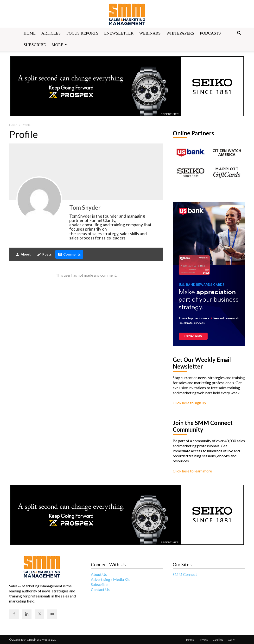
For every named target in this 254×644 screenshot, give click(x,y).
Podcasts (210, 33)
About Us (99, 574)
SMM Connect (185, 574)
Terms (190, 640)
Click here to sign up (189, 403)
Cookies (218, 640)
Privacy (203, 640)
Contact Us (100, 589)
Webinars (150, 33)
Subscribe (35, 45)
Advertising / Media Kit (110, 579)
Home (30, 33)
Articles (51, 33)
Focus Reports (82, 33)
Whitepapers (180, 33)
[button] (239, 34)
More (60, 45)
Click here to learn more (192, 471)
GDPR (232, 640)
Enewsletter (119, 33)
